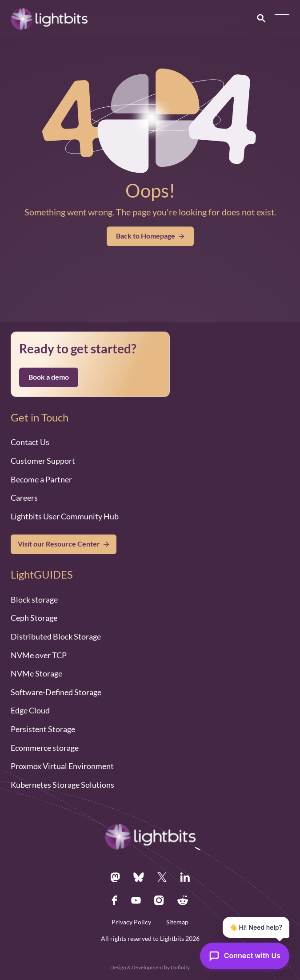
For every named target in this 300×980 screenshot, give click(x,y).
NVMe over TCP (39, 655)
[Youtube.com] (136, 900)
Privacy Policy (131, 922)
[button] (282, 18)
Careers (24, 498)
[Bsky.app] (139, 877)
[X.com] (162, 877)
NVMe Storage (36, 673)
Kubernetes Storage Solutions (62, 785)
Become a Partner (41, 479)
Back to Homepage (150, 236)
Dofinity (180, 967)
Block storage (34, 599)
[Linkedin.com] (185, 877)
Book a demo (49, 377)
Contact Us (30, 442)
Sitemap (177, 922)
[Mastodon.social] (115, 877)
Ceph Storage (34, 618)
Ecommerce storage (45, 748)
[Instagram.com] (159, 900)
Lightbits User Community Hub (65, 516)
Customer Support (43, 461)
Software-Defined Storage (56, 692)
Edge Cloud (30, 710)
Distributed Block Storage (56, 636)
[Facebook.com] (115, 900)
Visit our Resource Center (59, 544)
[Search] (261, 18)
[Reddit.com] (183, 900)
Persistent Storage (43, 729)
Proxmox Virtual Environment (62, 766)
